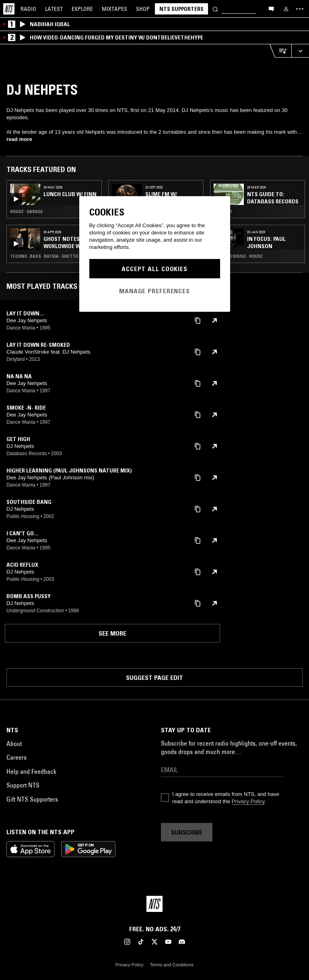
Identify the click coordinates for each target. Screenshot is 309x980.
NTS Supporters (181, 9)
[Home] (9, 9)
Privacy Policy (248, 801)
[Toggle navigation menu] (300, 9)
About (14, 744)
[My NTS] (286, 9)
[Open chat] (271, 8)
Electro (223, 211)
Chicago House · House (238, 256)
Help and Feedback (31, 771)
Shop (143, 9)
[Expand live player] (300, 51)
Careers (16, 757)
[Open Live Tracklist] (280, 51)
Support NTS (23, 785)
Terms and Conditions (172, 965)
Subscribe (187, 832)
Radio (28, 9)
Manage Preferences (154, 291)
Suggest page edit (154, 678)
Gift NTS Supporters (32, 799)
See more (112, 633)
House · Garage (27, 211)
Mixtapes (114, 9)
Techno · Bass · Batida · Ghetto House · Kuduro (54, 256)
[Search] (215, 9)
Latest (54, 9)
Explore (82, 9)
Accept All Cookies (154, 269)
